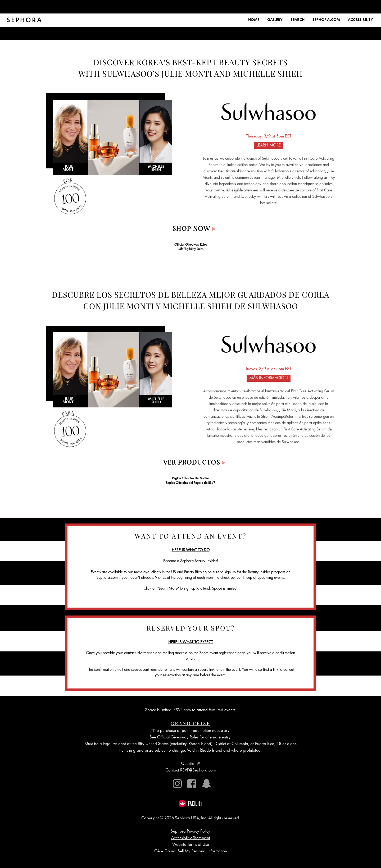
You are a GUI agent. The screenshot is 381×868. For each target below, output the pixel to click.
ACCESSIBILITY (360, 20)
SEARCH (298, 20)
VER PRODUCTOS (194, 463)
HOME (254, 20)
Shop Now (194, 229)
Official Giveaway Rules (191, 245)
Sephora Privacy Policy (190, 832)
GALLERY (275, 20)
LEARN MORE (269, 146)
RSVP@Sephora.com (198, 771)
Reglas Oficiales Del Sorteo (190, 479)
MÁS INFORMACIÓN (269, 378)
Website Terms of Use (191, 845)
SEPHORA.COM (326, 20)
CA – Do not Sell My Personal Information (191, 851)
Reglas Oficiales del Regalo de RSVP (190, 483)
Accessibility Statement (191, 838)
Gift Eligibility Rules (190, 249)
